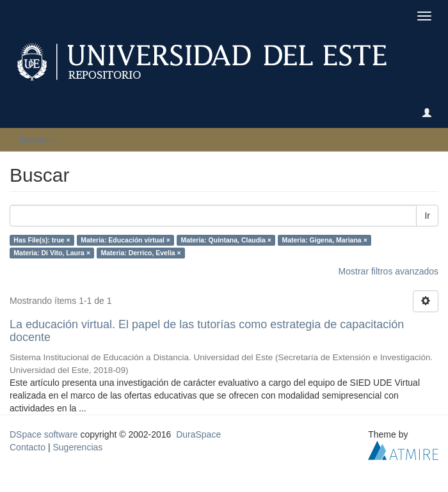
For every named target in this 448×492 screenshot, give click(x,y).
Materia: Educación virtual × (125, 240)
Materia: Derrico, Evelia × (141, 253)
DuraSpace (198, 434)
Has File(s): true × (42, 240)
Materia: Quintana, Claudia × (226, 240)
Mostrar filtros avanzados (388, 271)
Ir (427, 216)
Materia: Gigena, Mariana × (324, 240)
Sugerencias (77, 447)
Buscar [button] (37, 139)
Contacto (28, 447)
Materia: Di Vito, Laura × (52, 253)
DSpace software (44, 434)
